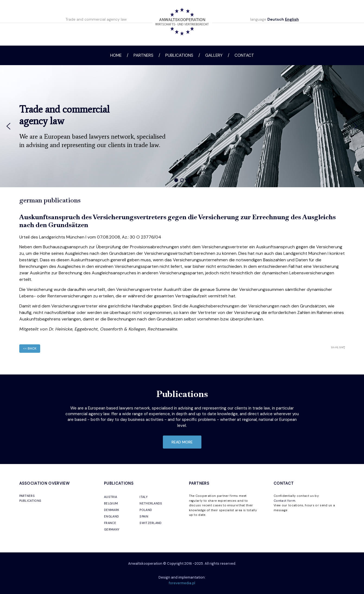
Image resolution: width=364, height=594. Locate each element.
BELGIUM (111, 503)
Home (116, 55)
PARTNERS (27, 496)
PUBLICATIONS (30, 501)
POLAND (146, 510)
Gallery (214, 55)
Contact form (284, 501)
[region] (182, 126)
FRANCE (110, 523)
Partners (143, 55)
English (292, 19)
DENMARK (112, 510)
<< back (30, 348)
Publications (179, 55)
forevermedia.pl (182, 583)
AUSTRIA (110, 497)
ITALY (144, 497)
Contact (244, 55)
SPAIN (144, 516)
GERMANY (112, 529)
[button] (8, 126)
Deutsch (276, 19)
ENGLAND (111, 516)
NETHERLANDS (151, 503)
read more (182, 442)
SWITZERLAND (151, 523)
